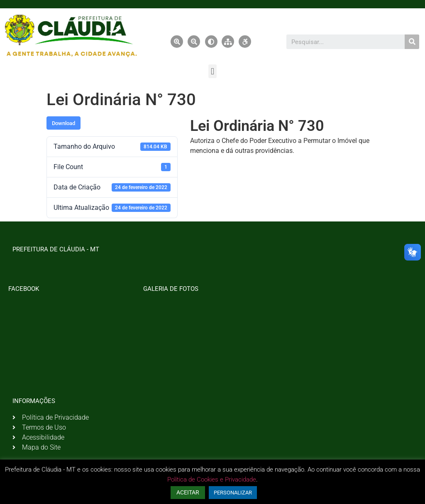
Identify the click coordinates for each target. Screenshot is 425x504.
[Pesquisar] (412, 42)
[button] (212, 71)
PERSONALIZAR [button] (233, 493)
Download (64, 123)
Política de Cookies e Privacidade (212, 479)
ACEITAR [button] (188, 492)
